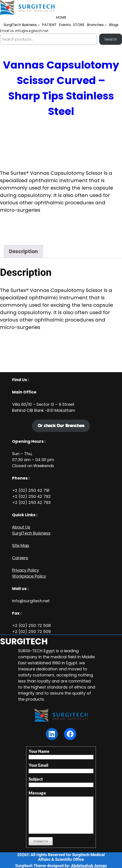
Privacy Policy (25, 570)
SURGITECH (24, 641)
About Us (21, 527)
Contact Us (41, 841)
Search (111, 39)
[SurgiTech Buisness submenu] (39, 25)
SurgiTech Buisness (31, 533)
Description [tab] (23, 252)
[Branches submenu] (106, 25)
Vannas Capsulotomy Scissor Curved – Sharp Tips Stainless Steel (61, 88)
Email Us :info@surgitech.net (24, 31)
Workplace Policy (29, 576)
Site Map (21, 545)
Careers (20, 558)
